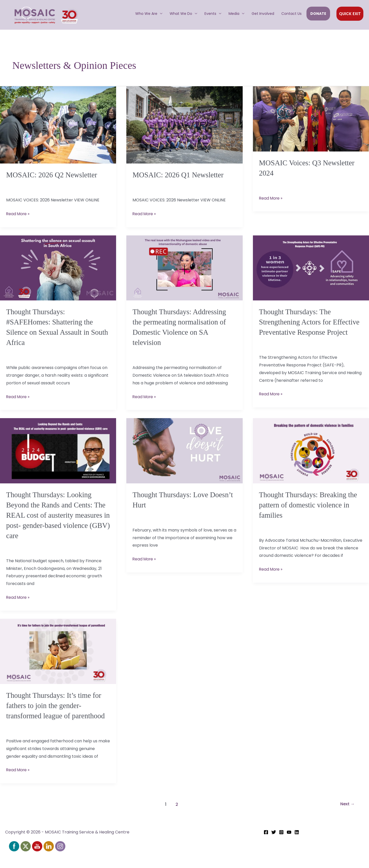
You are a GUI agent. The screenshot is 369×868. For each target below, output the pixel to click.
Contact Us (291, 14)
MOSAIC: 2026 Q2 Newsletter (54, 175)
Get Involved (263, 14)
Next (346, 819)
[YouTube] (289, 847)
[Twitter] (274, 847)
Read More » (18, 213)
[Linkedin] (297, 847)
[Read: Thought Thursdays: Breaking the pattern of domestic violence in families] (311, 457)
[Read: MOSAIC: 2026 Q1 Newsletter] (184, 125)
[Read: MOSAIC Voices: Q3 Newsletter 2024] (311, 119)
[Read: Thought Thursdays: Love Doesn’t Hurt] (184, 457)
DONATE (318, 14)
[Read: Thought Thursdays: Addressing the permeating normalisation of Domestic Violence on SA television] (184, 267)
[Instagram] (281, 847)
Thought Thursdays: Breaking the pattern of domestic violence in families (311, 511)
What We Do (181, 14)
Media (234, 14)
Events (210, 14)
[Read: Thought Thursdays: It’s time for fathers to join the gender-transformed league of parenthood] (58, 656)
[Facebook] (266, 847)
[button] (350, 14)
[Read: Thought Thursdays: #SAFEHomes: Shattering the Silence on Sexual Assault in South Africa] (58, 267)
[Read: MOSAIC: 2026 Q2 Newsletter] (58, 125)
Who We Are (146, 14)
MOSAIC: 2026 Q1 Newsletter (180, 175)
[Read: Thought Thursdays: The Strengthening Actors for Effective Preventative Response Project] (311, 267)
